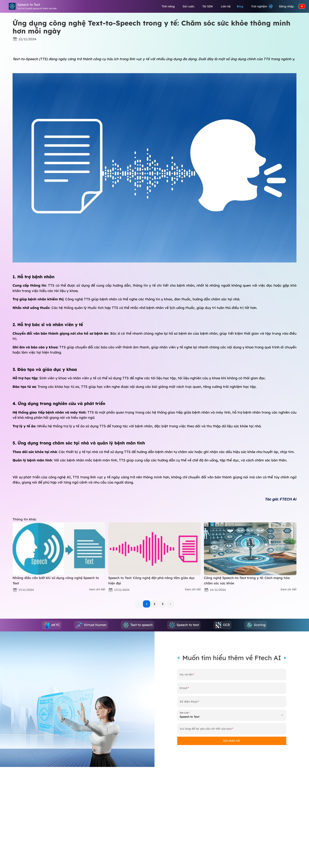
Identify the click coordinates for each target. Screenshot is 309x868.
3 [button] (163, 604)
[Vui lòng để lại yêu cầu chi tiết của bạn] (232, 730)
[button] (170, 604)
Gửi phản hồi (232, 741)
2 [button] (154, 604)
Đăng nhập (286, 6)
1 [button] (147, 604)
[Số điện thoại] (232, 703)
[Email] (232, 690)
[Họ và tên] (232, 676)
